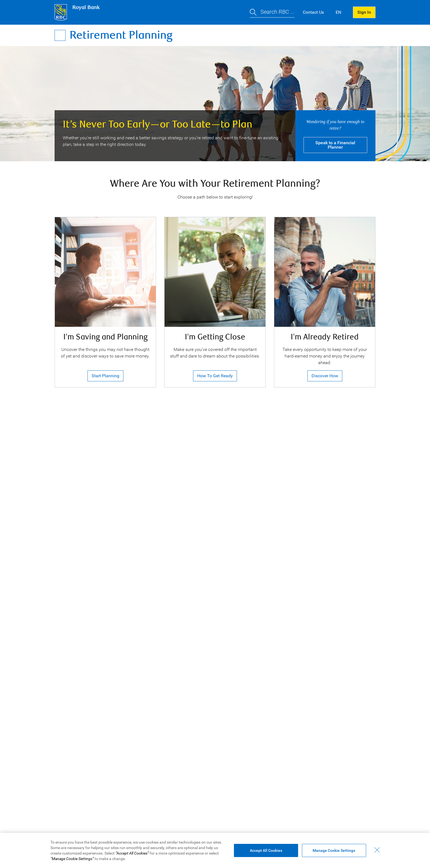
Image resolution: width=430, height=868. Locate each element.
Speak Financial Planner (335, 145)
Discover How (325, 376)
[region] (215, 850)
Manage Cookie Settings (334, 850)
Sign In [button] (364, 12)
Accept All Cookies (266, 850)
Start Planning (105, 376)
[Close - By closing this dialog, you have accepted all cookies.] (377, 850)
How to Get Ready (215, 376)
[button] (272, 12)
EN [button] (338, 12)
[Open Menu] (60, 35)
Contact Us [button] (313, 12)
